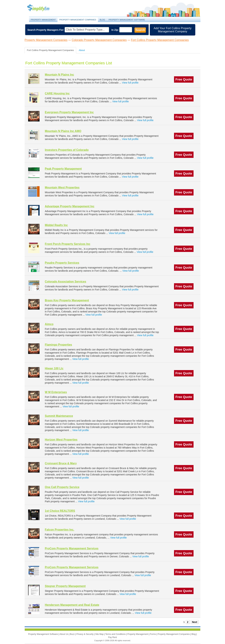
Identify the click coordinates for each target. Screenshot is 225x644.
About (82, 50)
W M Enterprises (56, 392)
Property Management (42, 8)
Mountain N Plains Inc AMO (63, 131)
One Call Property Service (62, 487)
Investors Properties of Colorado (67, 150)
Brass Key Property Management (67, 300)
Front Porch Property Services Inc (68, 244)
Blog (102, 20)
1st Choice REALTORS (60, 511)
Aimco (49, 324)
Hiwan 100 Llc (54, 368)
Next (195, 622)
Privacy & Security (85, 634)
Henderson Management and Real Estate (72, 605)
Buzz (73, 634)
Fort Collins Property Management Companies (160, 40)
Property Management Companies (78, 20)
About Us (64, 634)
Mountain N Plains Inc (59, 75)
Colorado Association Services (65, 282)
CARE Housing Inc (57, 93)
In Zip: (115, 30)
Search (140, 30)
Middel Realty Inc (56, 225)
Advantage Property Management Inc (70, 206)
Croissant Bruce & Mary (61, 463)
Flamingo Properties (58, 345)
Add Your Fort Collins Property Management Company (173, 30)
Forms (153, 634)
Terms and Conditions (116, 634)
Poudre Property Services (62, 263)
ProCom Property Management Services (72, 548)
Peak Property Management (63, 169)
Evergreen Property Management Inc (69, 112)
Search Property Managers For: (46, 30)
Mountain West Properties (62, 188)
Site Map (100, 634)
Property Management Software (127, 20)
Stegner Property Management (65, 586)
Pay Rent (112, 637)
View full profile (130, 83)
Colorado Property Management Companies (99, 40)
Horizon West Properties (61, 440)
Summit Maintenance (59, 416)
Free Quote (184, 79)
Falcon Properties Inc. (60, 530)
